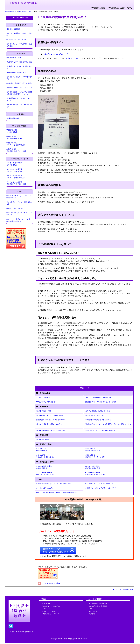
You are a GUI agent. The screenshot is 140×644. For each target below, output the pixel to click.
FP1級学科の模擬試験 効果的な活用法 (19, 83)
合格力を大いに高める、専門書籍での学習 (19, 78)
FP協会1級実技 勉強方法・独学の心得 (14, 137)
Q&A (90, 609)
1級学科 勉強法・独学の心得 (16, 73)
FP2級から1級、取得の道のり (17, 40)
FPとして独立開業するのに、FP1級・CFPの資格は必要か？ (19, 220)
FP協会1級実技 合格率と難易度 (12, 131)
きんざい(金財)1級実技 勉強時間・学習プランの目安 (16, 183)
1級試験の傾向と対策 (25, 11)
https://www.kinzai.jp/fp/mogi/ (56, 54)
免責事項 (92, 614)
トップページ (46, 603)
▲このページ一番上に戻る (123, 589)
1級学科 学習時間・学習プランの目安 (19, 87)
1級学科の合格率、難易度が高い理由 (19, 62)
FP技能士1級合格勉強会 (23, 3)
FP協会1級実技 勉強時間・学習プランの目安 (16, 150)
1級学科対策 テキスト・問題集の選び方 (19, 67)
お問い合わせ (93, 611)
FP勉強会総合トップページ (51, 614)
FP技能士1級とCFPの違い (15, 208)
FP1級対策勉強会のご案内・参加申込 (120, 8)
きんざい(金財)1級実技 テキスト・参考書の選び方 (16, 177)
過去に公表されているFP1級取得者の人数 (19, 203)
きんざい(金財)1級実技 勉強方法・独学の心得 (14, 170)
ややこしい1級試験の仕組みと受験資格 (19, 34)
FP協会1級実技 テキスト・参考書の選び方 (16, 144)
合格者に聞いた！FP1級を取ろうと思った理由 (19, 45)
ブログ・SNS (46, 609)
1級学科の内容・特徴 (14, 58)
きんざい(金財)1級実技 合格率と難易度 (14, 164)
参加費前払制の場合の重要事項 (99, 603)
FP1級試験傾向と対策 (98, 8)
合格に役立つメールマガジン (51, 606)
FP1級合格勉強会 (10, 11)
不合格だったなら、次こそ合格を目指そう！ (19, 106)
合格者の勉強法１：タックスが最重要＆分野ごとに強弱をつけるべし (19, 93)
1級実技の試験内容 (13, 118)
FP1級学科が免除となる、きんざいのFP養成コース (19, 197)
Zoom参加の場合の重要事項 (98, 606)
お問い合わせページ (74, 58)
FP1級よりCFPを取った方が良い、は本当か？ (19, 214)
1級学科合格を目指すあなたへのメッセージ (19, 99)
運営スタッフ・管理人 (49, 611)
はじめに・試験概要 (13, 29)
